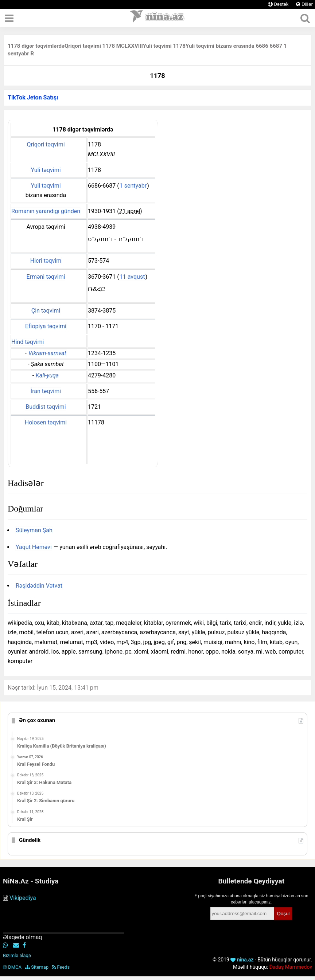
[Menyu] (9, 18)
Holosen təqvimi (46, 422)
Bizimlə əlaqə (17, 955)
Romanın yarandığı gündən (46, 211)
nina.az (242, 960)
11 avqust (132, 277)
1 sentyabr (133, 186)
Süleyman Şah (34, 530)
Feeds (61, 967)
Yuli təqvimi (46, 170)
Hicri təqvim (46, 261)
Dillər (304, 4)
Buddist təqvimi (46, 407)
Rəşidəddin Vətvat (39, 586)
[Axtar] (305, 18)
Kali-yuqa (47, 375)
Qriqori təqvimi (46, 144)
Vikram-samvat (47, 353)
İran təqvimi (46, 391)
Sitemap (37, 967)
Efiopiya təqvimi (46, 326)
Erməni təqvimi (46, 277)
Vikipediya (23, 898)
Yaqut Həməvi (34, 547)
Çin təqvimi (46, 311)
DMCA (12, 967)
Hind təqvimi (28, 342)
